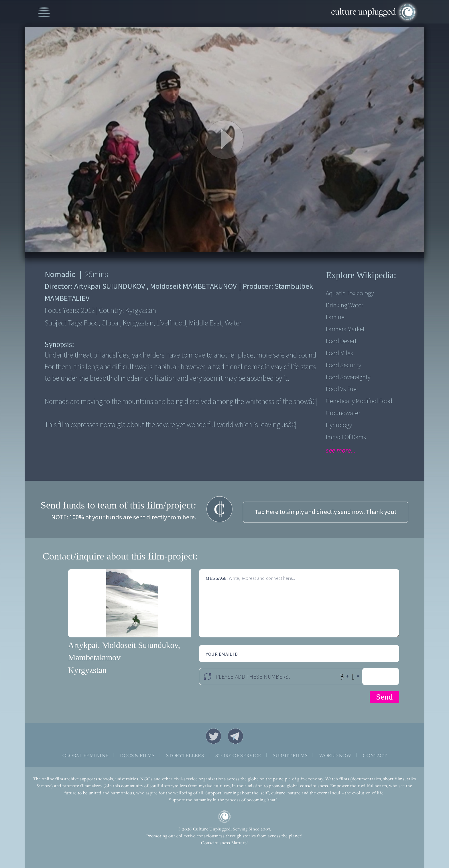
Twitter (213, 736)
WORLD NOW (335, 755)
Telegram (236, 736)
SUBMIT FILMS (290, 755)
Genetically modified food (359, 401)
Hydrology (339, 425)
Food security (343, 365)
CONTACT (375, 755)
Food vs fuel (342, 389)
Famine (335, 317)
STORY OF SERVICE (238, 755)
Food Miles (339, 353)
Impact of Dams (346, 437)
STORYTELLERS (185, 755)
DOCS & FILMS (137, 755)
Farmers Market (345, 329)
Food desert (341, 341)
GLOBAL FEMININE (86, 755)
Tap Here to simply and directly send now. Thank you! (326, 512)
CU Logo (224, 817)
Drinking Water (345, 306)
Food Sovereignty (348, 377)
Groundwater (343, 413)
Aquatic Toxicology (350, 293)
